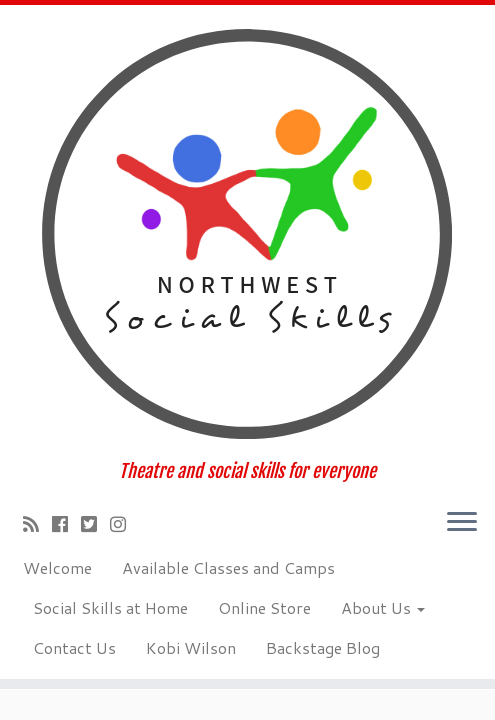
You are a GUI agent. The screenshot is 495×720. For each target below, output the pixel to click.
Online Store (264, 607)
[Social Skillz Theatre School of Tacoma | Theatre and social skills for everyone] (247, 233)
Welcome (57, 567)
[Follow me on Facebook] (66, 524)
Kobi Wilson (191, 647)
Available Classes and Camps (228, 567)
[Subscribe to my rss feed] (37, 524)
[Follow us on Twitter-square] (95, 524)
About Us (383, 607)
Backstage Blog (323, 647)
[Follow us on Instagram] (124, 524)
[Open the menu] (462, 523)
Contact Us (74, 647)
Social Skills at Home (110, 607)
